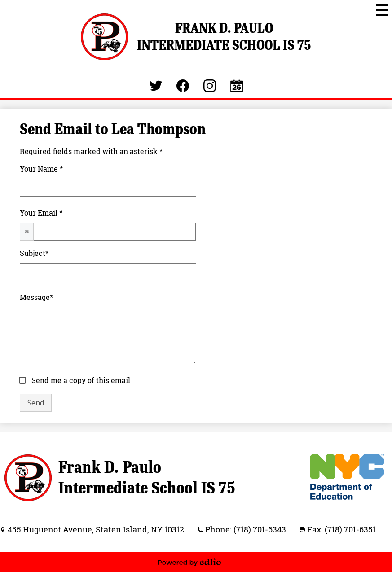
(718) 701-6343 (260, 529)
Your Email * (41, 213)
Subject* (34, 253)
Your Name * (41, 169)
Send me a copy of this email (80, 380)
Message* (36, 297)
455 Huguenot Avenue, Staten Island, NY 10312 (96, 529)
